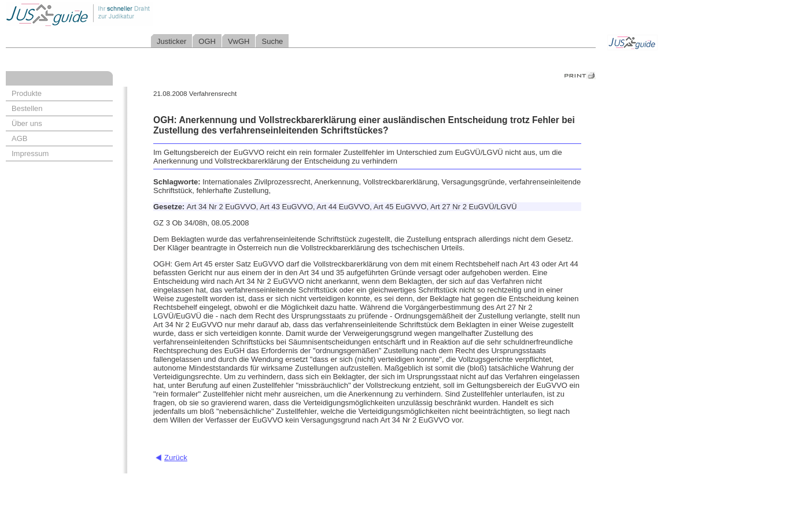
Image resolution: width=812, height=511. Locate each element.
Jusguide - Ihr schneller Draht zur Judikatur (116, 14)
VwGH (239, 41)
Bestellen (27, 108)
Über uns (27, 123)
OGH (207, 41)
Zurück (176, 458)
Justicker (171, 41)
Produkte (27, 93)
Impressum (30, 153)
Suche (272, 41)
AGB (19, 138)
